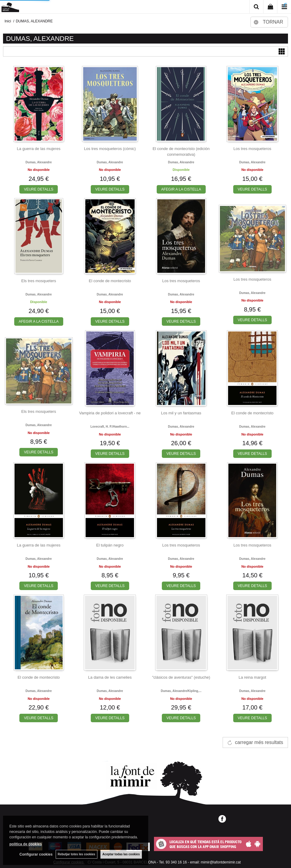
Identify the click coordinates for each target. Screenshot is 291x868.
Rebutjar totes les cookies (77, 854)
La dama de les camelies (110, 677)
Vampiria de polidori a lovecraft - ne (110, 413)
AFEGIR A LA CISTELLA (181, 189)
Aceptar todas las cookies (121, 854)
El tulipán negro (110, 545)
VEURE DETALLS (39, 189)
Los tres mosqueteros (252, 149)
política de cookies (26, 844)
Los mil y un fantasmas (181, 413)
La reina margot (252, 677)
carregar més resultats (259, 742)
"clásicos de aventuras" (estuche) (181, 677)
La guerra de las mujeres (39, 149)
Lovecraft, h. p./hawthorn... (110, 427)
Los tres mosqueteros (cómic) (110, 149)
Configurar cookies (36, 854)
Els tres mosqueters (39, 281)
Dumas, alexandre (39, 162)
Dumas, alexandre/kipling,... (181, 691)
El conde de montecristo (110, 281)
